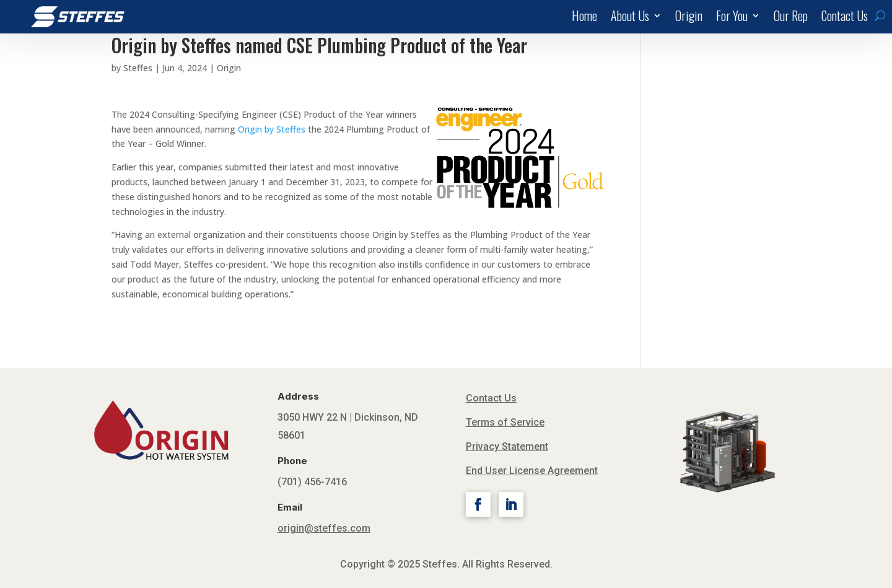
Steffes (138, 68)
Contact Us (845, 18)
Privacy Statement (507, 446)
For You (732, 18)
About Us (630, 18)
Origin (689, 18)
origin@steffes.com (324, 528)
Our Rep (791, 18)
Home (584, 18)
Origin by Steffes (272, 129)
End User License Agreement (532, 471)
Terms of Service (505, 422)
